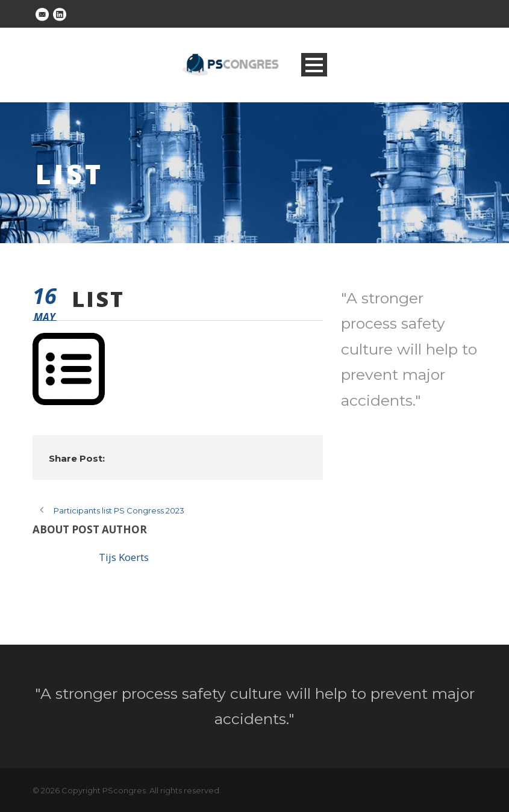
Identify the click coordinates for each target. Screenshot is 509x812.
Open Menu (314, 65)
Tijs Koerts (124, 557)
